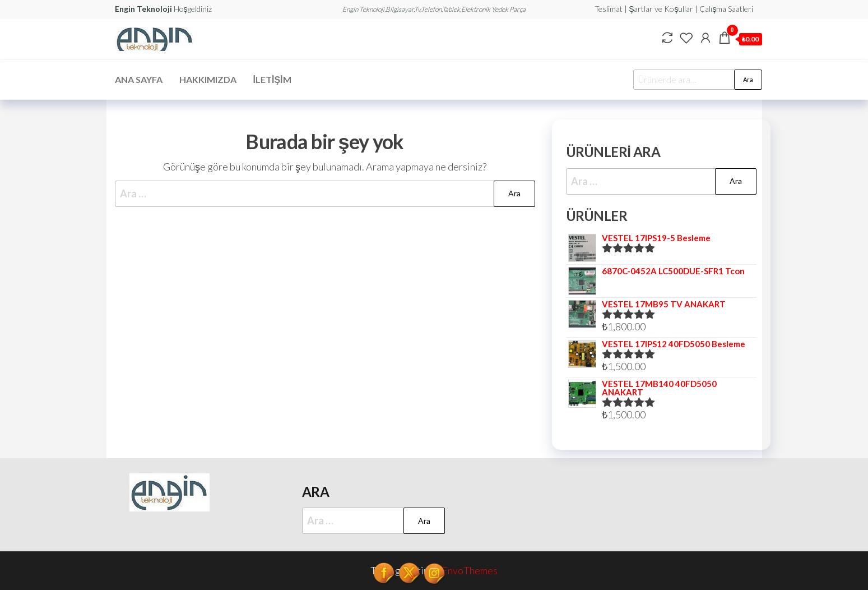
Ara (748, 79)
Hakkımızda (208, 79)
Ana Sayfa (139, 79)
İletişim (272, 79)
